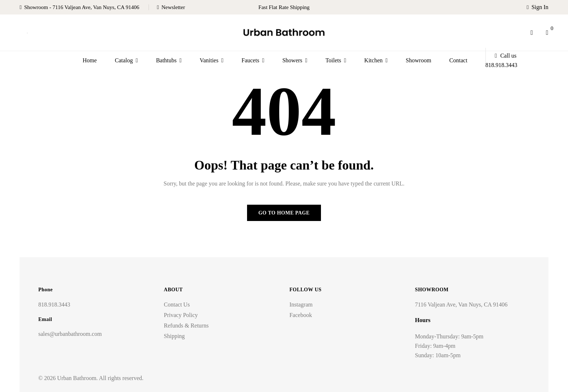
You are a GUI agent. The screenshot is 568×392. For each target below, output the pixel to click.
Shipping (174, 336)
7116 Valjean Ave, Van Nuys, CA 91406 (461, 305)
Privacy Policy (181, 315)
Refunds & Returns (186, 326)
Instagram (301, 305)
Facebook (301, 315)
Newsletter (173, 7)
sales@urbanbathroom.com (70, 334)
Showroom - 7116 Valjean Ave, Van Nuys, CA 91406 (82, 7)
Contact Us (177, 305)
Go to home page (284, 213)
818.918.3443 (54, 305)
